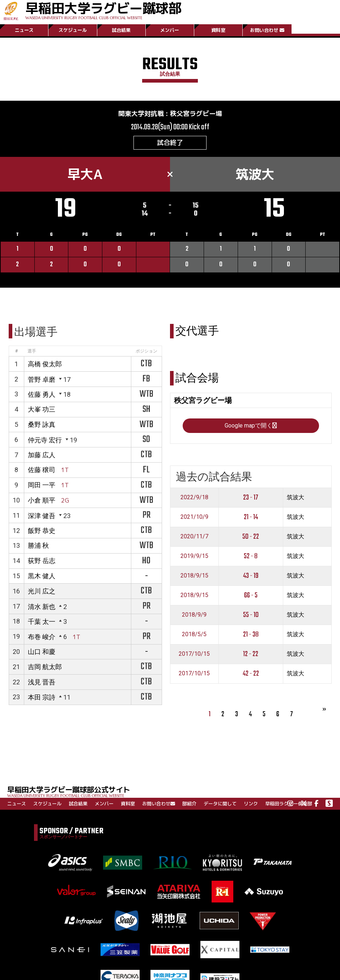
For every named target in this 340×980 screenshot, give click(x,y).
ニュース (24, 30)
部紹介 (189, 804)
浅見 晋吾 (42, 682)
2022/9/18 (194, 497)
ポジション (146, 351)
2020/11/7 (194, 536)
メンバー (170, 30)
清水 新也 (42, 607)
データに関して (220, 804)
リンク (251, 804)
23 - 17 (251, 498)
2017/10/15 (194, 654)
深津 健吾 (42, 516)
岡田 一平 (42, 485)
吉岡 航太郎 (45, 667)
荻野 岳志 (42, 561)
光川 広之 (42, 591)
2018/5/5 (194, 634)
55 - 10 (251, 615)
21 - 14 (251, 517)
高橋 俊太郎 (45, 364)
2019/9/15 (194, 556)
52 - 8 (251, 556)
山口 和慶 (42, 652)
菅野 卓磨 (42, 380)
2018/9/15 (194, 576)
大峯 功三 (42, 409)
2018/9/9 (194, 615)
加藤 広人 (42, 455)
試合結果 (121, 30)
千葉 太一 (42, 622)
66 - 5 (251, 595)
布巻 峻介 (42, 637)
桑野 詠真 (42, 424)
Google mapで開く (251, 426)
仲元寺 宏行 (45, 440)
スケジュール (73, 30)
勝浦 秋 (38, 545)
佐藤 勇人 (42, 394)
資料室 (218, 30)
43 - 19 (251, 576)
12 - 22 (251, 654)
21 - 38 (251, 635)
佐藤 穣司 (42, 470)
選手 (32, 351)
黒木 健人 (42, 576)
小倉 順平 (42, 500)
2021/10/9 (194, 517)
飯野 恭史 (42, 531)
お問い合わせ (267, 30)
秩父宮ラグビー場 (196, 114)
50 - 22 (251, 537)
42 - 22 (251, 674)
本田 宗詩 (42, 697)
